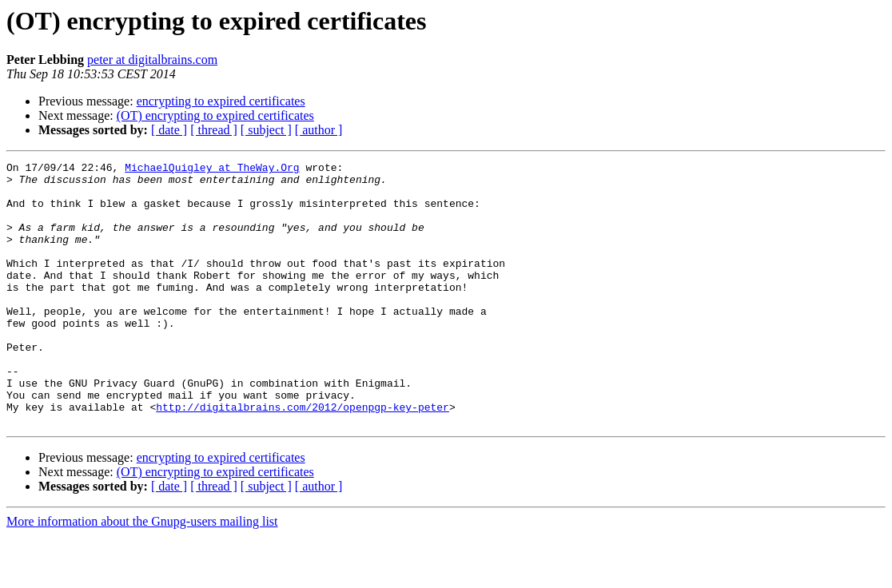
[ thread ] (214, 130)
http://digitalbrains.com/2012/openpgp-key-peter (303, 457)
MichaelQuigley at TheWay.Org (212, 169)
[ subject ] (266, 130)
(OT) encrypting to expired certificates (215, 115)
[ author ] (319, 130)
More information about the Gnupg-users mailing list (142, 574)
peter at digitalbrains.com (152, 60)
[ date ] (169, 130)
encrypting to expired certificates (221, 101)
